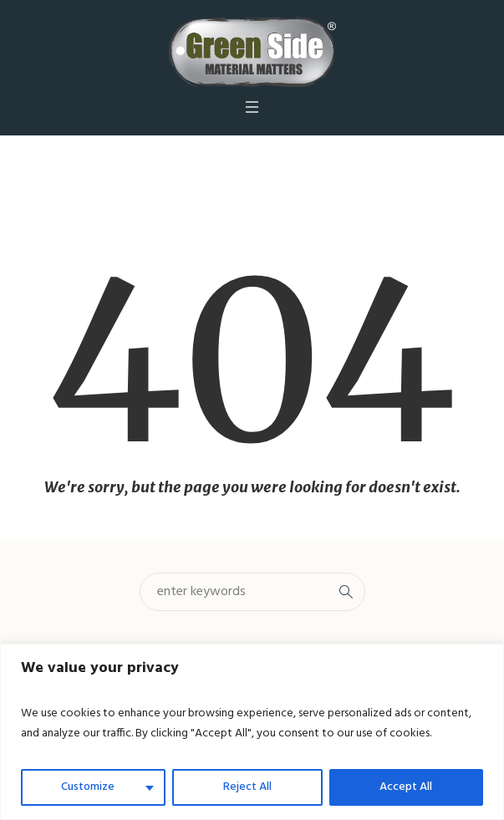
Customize (88, 787)
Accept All (406, 787)
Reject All (247, 787)
